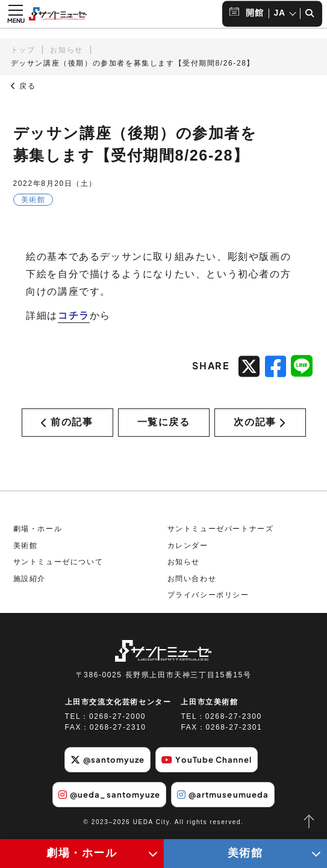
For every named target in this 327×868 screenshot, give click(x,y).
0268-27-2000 (117, 721)
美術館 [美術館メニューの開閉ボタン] (245, 853)
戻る (23, 86)
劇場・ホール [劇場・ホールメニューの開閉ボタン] (82, 853)
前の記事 (67, 424)
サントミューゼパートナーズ (221, 532)
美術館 (26, 549)
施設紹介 (30, 582)
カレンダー (188, 549)
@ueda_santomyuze (106, 797)
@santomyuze (104, 763)
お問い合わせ (192, 582)
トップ (23, 50)
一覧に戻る (164, 424)
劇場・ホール (38, 532)
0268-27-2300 (234, 721)
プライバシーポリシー (208, 599)
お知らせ (66, 50)
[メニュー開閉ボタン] (16, 14)
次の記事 (260, 424)
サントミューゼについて (58, 566)
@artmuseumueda (226, 797)
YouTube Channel (210, 763)
